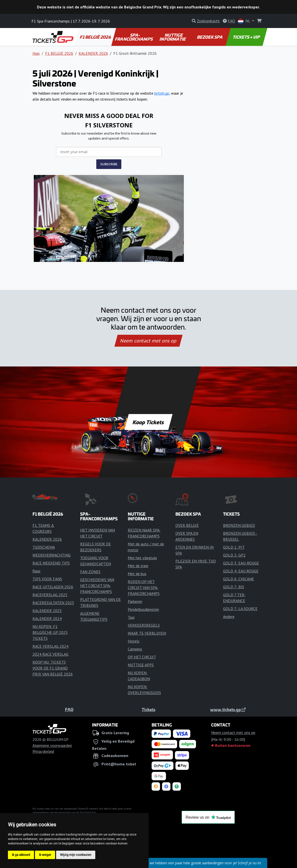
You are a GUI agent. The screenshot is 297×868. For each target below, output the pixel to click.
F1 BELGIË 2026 (96, 37)
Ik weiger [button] (45, 855)
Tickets (148, 709)
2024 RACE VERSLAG (50, 654)
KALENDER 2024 (47, 618)
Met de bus (137, 574)
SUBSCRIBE (109, 164)
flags (36, 571)
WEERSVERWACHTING (52, 555)
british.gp (162, 93)
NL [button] (245, 21)
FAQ (69, 709)
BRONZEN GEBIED (239, 525)
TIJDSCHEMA (44, 547)
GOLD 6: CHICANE (239, 579)
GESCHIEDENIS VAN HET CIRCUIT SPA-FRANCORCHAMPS (97, 586)
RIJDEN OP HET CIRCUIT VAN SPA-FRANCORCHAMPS (144, 588)
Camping (135, 649)
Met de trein (138, 566)
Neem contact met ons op (148, 341)
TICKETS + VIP (247, 37)
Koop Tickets (148, 422)
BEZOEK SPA (210, 37)
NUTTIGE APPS (141, 665)
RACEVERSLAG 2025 (50, 595)
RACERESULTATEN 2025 (53, 603)
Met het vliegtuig (142, 558)
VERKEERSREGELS (144, 625)
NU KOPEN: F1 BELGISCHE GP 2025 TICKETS (50, 632)
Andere (229, 616)
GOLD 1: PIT (234, 547)
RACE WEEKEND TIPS (51, 563)
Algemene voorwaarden (52, 745)
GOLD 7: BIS (234, 587)
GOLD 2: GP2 (234, 555)
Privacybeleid (43, 751)
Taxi (131, 617)
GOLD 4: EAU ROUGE (241, 571)
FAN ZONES (90, 572)
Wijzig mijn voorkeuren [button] (76, 855)
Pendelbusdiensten (143, 609)
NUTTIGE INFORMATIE (173, 37)
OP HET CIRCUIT (142, 657)
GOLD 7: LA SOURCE (240, 609)
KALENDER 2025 (47, 611)
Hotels (134, 641)
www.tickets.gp (228, 709)
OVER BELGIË (187, 525)
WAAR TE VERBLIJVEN (147, 633)
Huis (36, 53)
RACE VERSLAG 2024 (50, 646)
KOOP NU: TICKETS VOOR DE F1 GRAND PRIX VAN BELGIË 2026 (53, 668)
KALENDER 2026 (93, 53)
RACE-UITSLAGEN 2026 (53, 587)
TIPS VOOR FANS (47, 579)
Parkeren (135, 601)
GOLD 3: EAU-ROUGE (241, 563)
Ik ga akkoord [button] (21, 855)
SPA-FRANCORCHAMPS (134, 37)
